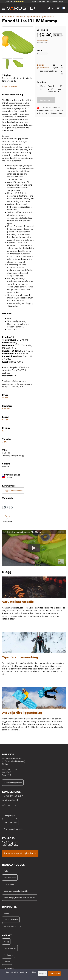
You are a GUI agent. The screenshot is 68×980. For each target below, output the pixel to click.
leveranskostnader (42, 40)
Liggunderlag (33, 17)
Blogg (6, 942)
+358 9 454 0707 (14, 796)
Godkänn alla (54, 974)
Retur (6, 871)
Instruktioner (9, 884)
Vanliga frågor (9, 816)
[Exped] (7, 514)
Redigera (42, 974)
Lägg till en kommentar (13, 491)
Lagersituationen (10, 86)
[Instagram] (10, 844)
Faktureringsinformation (14, 829)
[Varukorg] (58, 8)
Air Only (6, 409)
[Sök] (49, 8)
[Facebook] (4, 844)
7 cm (4, 442)
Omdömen (15, 2)
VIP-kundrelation (11, 920)
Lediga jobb (9, 968)
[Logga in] (53, 8)
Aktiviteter (8, 17)
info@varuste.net (10, 800)
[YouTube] (16, 844)
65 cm (5, 398)
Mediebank (8, 955)
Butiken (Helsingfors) (43, 66)
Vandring (20, 17)
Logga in (7, 913)
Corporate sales (10, 822)
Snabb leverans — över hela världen (47, 2)
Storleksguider (10, 948)
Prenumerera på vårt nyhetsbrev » (20, 853)
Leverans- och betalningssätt (16, 891)
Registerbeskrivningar (13, 926)
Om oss (7, 962)
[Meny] (3, 8)
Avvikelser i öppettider (13, 783)
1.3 (3, 431)
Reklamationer (10, 878)
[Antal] (42, 53)
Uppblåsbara (48, 17)
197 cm (5, 420)
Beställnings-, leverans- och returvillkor (20, 898)
